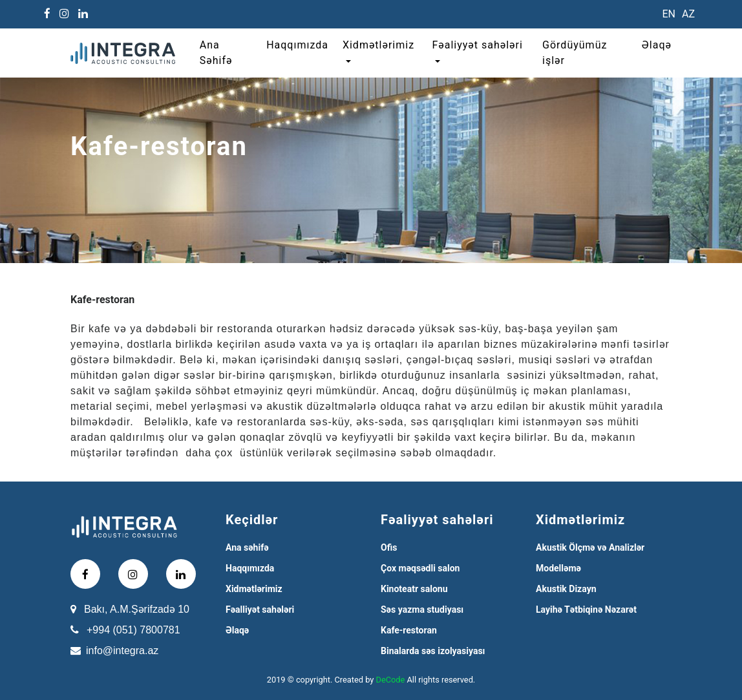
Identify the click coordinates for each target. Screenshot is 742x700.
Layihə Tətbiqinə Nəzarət (586, 610)
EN (669, 14)
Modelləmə (558, 568)
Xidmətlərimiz (378, 45)
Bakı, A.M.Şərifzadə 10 (137, 609)
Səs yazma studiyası (422, 610)
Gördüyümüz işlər (575, 53)
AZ (688, 14)
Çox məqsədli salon (420, 568)
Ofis (389, 547)
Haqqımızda (297, 45)
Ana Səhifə (216, 53)
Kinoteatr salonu (414, 589)
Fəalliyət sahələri (260, 610)
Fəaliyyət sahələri (477, 45)
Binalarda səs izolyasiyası (433, 651)
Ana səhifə (247, 547)
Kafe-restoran (409, 630)
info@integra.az (122, 651)
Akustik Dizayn (566, 589)
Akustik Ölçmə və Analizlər (590, 547)
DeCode (391, 680)
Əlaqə (657, 45)
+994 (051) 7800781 (133, 630)
